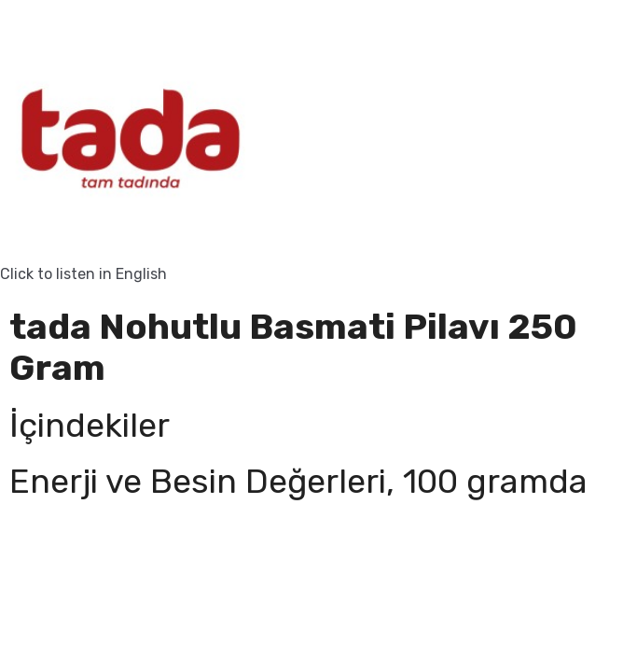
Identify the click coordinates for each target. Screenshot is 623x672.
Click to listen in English (83, 274)
